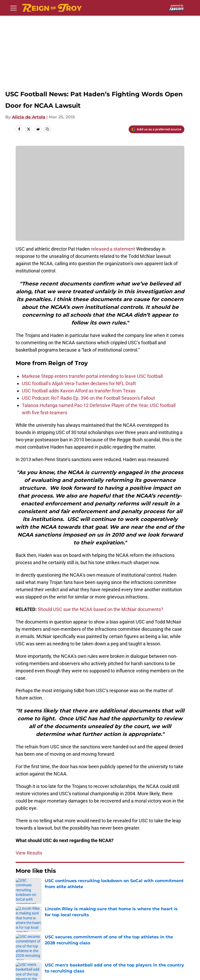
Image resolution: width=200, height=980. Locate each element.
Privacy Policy (115, 923)
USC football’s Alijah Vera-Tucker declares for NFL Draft (79, 383)
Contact (66, 923)
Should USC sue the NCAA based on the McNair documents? (101, 609)
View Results (29, 853)
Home (21, 887)
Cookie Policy (28, 933)
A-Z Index (168, 933)
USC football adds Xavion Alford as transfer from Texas (79, 391)
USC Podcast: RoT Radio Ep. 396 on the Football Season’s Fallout (88, 398)
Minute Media (39, 956)
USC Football (45, 887)
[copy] (47, 129)
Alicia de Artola (29, 117)
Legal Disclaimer (75, 933)
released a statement (113, 249)
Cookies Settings (32, 942)
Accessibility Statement (125, 933)
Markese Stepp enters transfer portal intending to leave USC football (92, 376)
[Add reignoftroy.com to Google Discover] (157, 129)
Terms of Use (172, 923)
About (21, 923)
